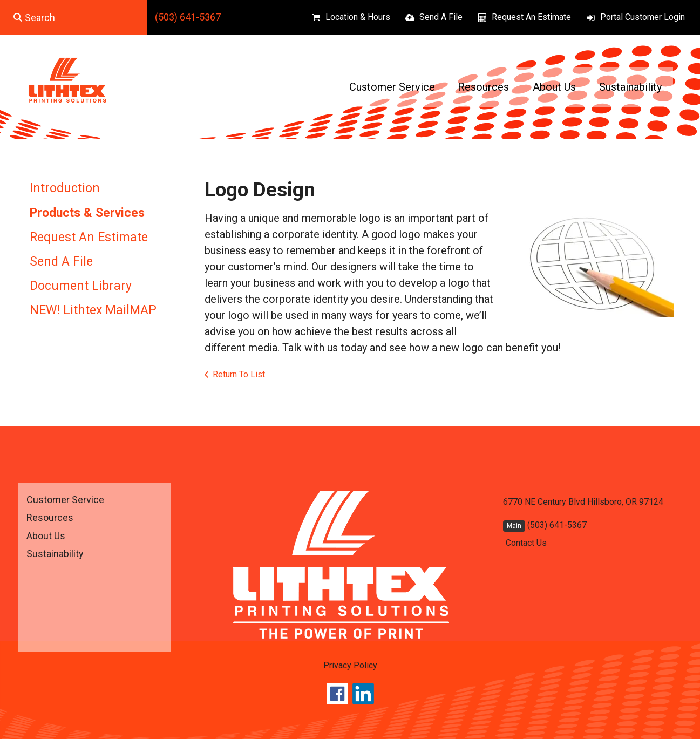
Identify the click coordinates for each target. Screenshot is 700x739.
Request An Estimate (531, 17)
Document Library (81, 286)
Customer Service (392, 87)
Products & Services (87, 213)
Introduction (65, 188)
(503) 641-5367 (188, 17)
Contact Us (526, 543)
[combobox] (74, 17)
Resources (483, 87)
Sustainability (630, 87)
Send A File (441, 17)
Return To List (239, 374)
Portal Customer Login (643, 17)
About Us (554, 87)
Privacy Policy (350, 665)
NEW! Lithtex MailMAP (93, 310)
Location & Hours (358, 17)
